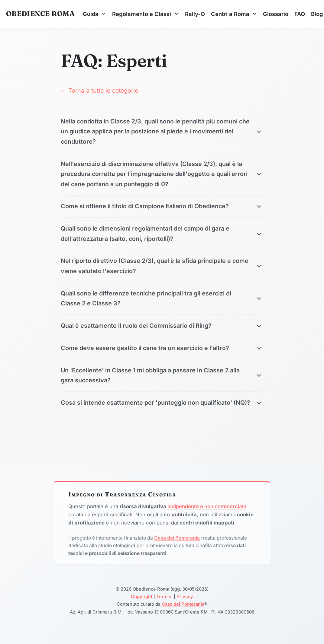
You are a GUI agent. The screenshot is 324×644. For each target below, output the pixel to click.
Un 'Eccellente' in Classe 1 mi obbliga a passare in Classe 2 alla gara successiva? (150, 375)
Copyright (142, 597)
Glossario (276, 14)
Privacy (185, 597)
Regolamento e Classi (145, 14)
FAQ (300, 14)
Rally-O (195, 14)
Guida (94, 14)
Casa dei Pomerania (183, 604)
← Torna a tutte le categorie (100, 91)
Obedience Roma (40, 14)
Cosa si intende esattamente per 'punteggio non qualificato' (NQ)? (156, 403)
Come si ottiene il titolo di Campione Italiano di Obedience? (145, 206)
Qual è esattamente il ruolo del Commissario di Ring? (136, 326)
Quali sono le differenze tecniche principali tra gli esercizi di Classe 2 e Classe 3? (146, 298)
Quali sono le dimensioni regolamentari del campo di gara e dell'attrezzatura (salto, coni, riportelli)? (145, 233)
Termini (164, 597)
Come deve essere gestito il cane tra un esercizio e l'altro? (145, 348)
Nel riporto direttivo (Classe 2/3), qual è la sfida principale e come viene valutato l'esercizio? (155, 266)
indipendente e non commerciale (207, 506)
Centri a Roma (234, 14)
